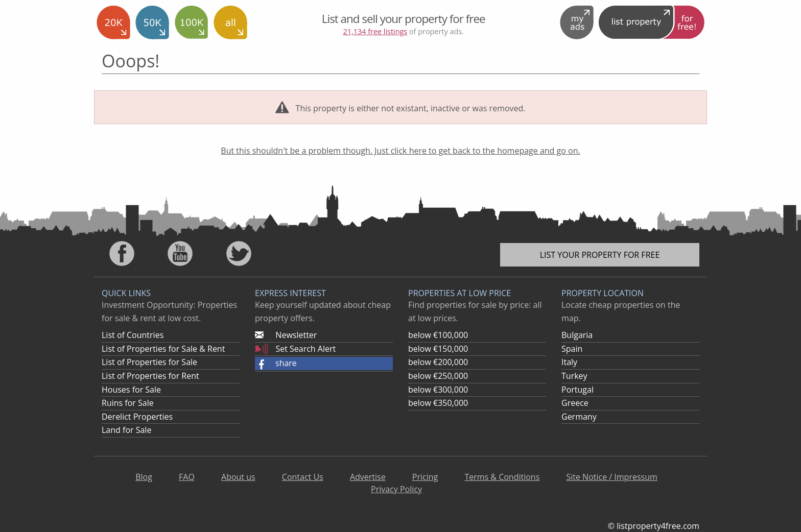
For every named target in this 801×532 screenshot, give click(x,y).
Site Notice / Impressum (611, 477)
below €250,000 (438, 376)
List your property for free (600, 255)
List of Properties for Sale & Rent (163, 349)
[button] (324, 364)
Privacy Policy (396, 489)
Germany (579, 417)
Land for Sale (126, 430)
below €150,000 (438, 349)
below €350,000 (438, 403)
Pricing (425, 477)
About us (238, 477)
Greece (575, 403)
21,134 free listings (375, 31)
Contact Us (303, 477)
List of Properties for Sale (149, 362)
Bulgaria (577, 335)
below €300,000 (438, 390)
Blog (144, 477)
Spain (572, 349)
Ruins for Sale (128, 403)
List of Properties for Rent (150, 376)
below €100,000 (438, 335)
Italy (569, 362)
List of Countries (133, 335)
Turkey (574, 376)
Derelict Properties (137, 417)
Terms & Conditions (502, 477)
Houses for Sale (131, 390)
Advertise (368, 477)
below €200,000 (438, 362)
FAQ (187, 477)
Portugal (578, 390)
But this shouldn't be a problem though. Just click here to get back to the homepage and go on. (400, 151)
